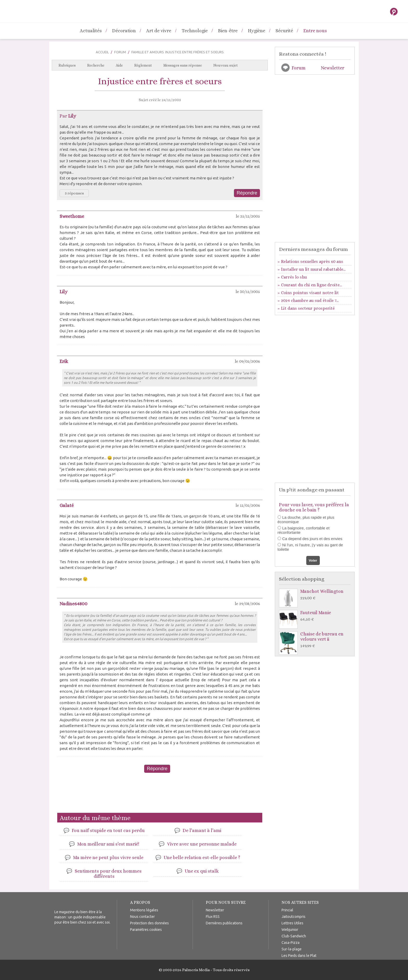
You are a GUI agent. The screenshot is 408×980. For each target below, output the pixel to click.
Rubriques (67, 65)
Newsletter (333, 68)
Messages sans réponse (183, 65)
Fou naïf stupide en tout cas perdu (108, 830)
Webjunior (290, 930)
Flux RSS (213, 917)
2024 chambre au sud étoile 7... (310, 300)
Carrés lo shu (294, 277)
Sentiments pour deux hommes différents (108, 874)
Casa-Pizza (291, 943)
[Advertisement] (160, 795)
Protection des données (149, 923)
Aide (119, 65)
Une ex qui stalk (202, 871)
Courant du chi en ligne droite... (311, 285)
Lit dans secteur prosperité (308, 308)
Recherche (96, 65)
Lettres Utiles (292, 923)
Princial (287, 910)
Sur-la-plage (292, 949)
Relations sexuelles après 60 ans (312, 261)
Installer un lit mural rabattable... (313, 269)
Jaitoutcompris (294, 917)
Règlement (143, 65)
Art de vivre (159, 31)
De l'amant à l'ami (202, 830)
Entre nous (315, 31)
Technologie (195, 31)
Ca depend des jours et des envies (312, 539)
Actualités (91, 31)
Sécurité (284, 31)
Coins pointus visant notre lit (310, 293)
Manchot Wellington (316, 595)
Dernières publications (224, 923)
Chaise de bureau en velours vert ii (316, 640)
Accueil (102, 52)
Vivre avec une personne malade (202, 844)
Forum (120, 52)
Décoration (124, 31)
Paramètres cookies (146, 930)
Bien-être (228, 31)
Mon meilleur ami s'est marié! (108, 844)
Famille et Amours (148, 52)
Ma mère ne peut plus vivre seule (108, 858)
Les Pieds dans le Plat (299, 956)
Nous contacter (142, 917)
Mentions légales (144, 910)
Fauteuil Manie (316, 616)
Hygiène (257, 31)
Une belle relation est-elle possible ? (202, 858)
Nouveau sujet (226, 65)
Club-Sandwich (294, 936)
